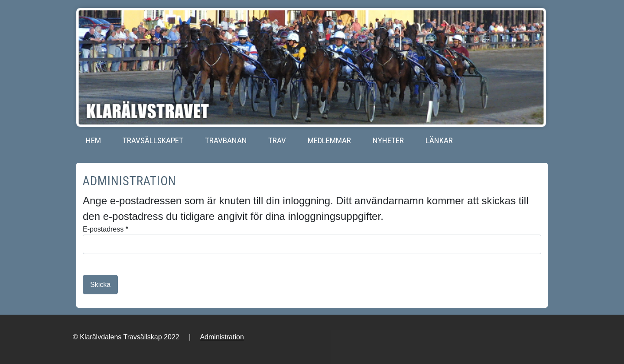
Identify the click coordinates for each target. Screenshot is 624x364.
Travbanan (226, 140)
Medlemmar (329, 140)
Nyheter (388, 140)
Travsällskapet (153, 140)
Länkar (439, 140)
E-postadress (106, 229)
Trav (277, 140)
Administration (222, 337)
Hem (93, 140)
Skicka (100, 285)
